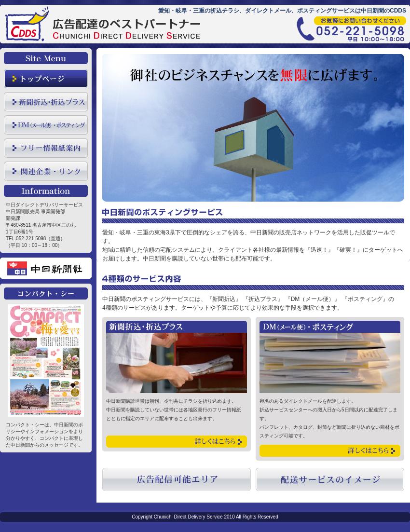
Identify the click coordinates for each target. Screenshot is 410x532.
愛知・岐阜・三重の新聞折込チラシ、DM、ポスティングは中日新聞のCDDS (106, 30)
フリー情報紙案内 (46, 148)
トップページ (46, 79)
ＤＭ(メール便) (46, 125)
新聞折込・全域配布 (46, 102)
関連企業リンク (46, 171)
